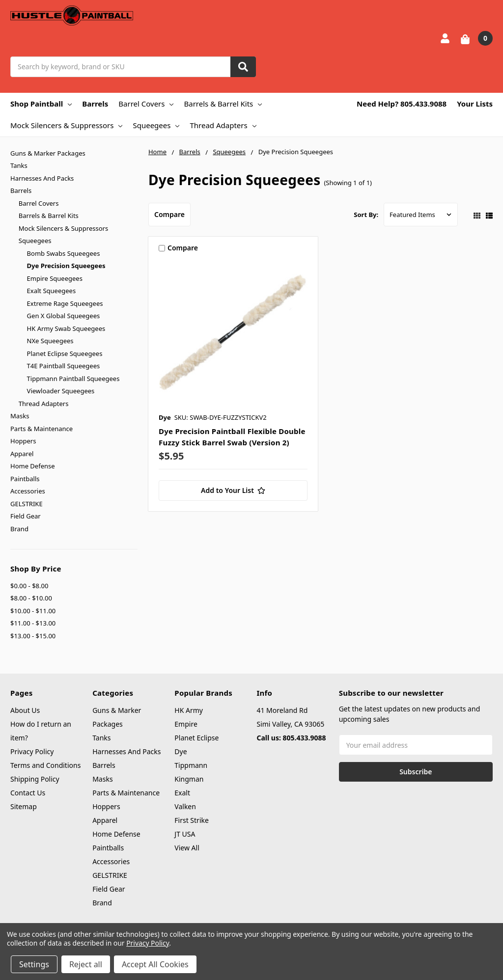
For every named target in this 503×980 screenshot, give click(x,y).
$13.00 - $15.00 (33, 636)
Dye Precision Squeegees (66, 266)
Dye (181, 751)
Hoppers (23, 441)
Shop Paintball (41, 104)
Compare (169, 214)
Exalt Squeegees (52, 291)
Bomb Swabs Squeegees (64, 253)
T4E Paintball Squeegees (64, 366)
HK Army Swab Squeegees (66, 328)
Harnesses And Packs (42, 178)
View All (187, 848)
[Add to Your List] (233, 490)
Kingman (189, 779)
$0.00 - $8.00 (29, 586)
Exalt (182, 793)
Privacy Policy (32, 751)
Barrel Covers (146, 104)
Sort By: (366, 215)
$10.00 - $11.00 (33, 611)
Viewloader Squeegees (61, 391)
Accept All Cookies (155, 964)
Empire (186, 724)
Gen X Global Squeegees (64, 316)
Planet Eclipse (196, 738)
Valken (185, 806)
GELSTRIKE (27, 504)
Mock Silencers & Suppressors (66, 125)
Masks (20, 416)
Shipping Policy (35, 779)
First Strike (192, 820)
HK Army (189, 710)
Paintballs (25, 479)
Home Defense (33, 466)
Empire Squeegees (55, 278)
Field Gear (26, 516)
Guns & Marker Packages (48, 153)
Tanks (19, 165)
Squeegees (156, 125)
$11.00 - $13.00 (33, 623)
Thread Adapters (223, 125)
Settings (34, 964)
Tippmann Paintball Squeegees (73, 379)
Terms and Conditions (45, 765)
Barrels (95, 104)
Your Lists (475, 104)
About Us (25, 710)
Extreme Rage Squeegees (65, 303)
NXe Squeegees (50, 341)
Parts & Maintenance (42, 429)
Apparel (22, 454)
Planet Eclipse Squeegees (65, 354)
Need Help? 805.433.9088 (402, 104)
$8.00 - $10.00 (31, 598)
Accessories (28, 491)
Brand (19, 529)
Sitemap (24, 806)
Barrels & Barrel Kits (223, 104)
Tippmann (191, 765)
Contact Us (28, 793)
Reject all (86, 964)
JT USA (185, 834)
